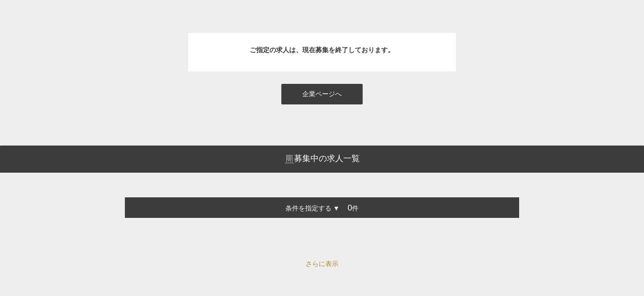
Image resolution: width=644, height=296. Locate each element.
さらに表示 (322, 264)
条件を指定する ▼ (313, 208)
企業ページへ (322, 94)
